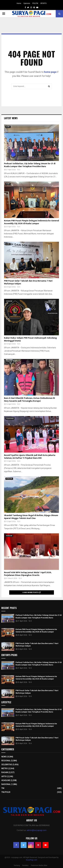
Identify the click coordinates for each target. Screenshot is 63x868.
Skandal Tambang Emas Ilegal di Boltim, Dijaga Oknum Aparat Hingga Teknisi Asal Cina (31, 517)
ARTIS (4, 776)
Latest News (11, 118)
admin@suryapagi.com (37, 830)
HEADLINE (9, 301)
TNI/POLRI (6, 792)
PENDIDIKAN (10, 418)
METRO (5, 768)
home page (50, 72)
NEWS (8, 127)
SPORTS (43, 3)
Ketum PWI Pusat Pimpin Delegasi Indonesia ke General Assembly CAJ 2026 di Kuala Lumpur (32, 222)
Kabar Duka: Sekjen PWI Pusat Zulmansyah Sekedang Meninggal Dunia (30, 339)
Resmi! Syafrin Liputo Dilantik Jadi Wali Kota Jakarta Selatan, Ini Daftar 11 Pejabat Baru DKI (30, 457)
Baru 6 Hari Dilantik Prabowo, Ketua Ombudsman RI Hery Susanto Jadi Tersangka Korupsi (29, 400)
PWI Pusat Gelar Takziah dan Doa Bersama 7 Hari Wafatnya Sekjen (28, 282)
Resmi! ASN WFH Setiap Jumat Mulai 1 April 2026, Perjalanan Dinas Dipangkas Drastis (28, 574)
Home (19, 3)
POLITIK (35, 3)
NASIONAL (6, 784)
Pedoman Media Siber (39, 865)
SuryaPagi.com (32, 860)
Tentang (17, 865)
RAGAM (5, 772)
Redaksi (25, 865)
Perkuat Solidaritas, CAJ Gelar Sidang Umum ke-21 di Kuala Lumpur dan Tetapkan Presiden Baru (30, 165)
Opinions (27, 3)
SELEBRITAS (7, 765)
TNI (3, 788)
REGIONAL (6, 761)
